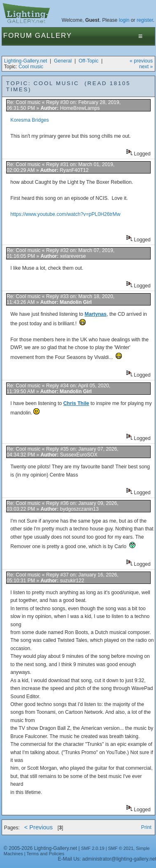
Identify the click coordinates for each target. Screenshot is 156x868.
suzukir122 (72, 581)
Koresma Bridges (29, 120)
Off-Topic (88, 61)
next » (146, 67)
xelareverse (73, 256)
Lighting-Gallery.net (26, 61)
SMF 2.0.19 (93, 848)
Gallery (54, 36)
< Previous (38, 827)
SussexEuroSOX (79, 455)
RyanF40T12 (74, 170)
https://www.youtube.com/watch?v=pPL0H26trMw (65, 214)
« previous (141, 61)
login (124, 20)
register (145, 20)
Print (146, 827)
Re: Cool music (24, 102)
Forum (18, 36)
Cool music (31, 67)
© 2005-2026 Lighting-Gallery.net (40, 848)
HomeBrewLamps (80, 108)
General (63, 61)
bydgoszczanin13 (79, 509)
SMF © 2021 (121, 848)
